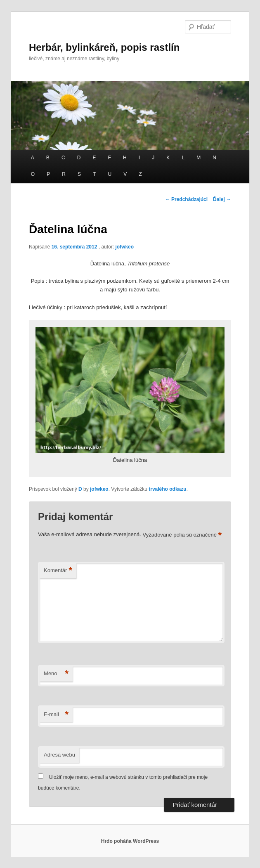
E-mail (56, 715)
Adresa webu (59, 755)
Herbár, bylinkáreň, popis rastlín (104, 47)
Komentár (58, 571)
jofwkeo (124, 247)
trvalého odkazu (167, 489)
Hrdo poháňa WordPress (130, 841)
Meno (56, 674)
